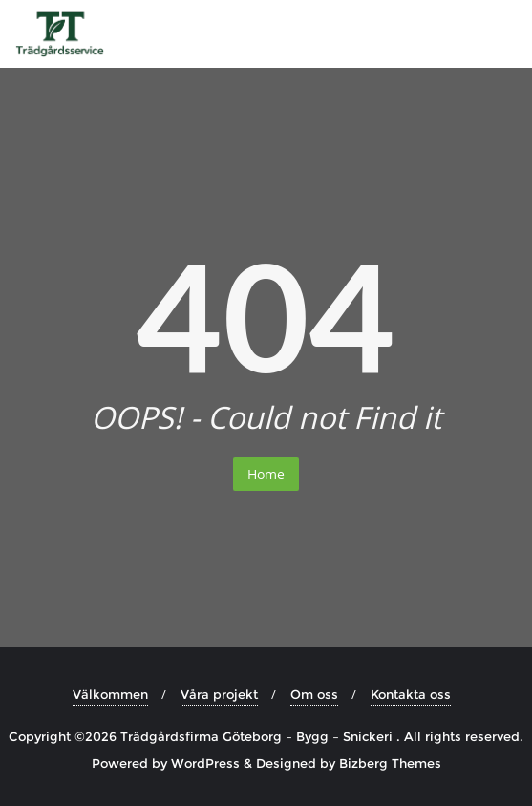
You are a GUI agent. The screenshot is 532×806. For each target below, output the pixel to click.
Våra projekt (219, 694)
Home (266, 474)
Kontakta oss (411, 694)
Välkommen (110, 694)
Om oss (314, 694)
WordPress (205, 763)
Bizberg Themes (390, 763)
